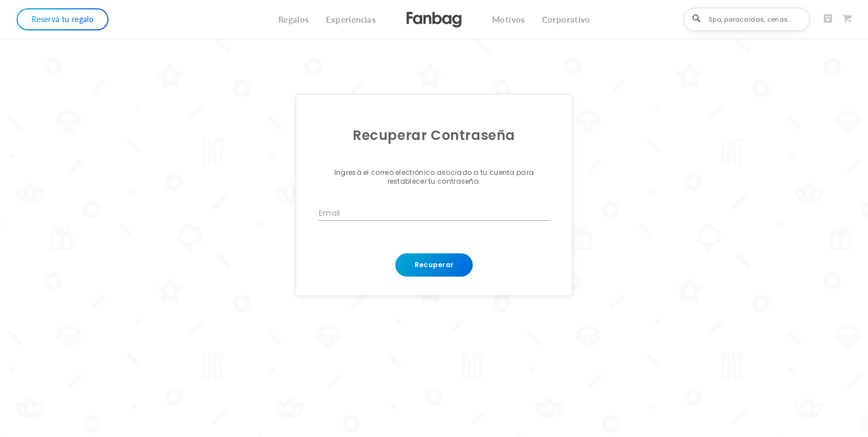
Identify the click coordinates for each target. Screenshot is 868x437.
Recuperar (434, 265)
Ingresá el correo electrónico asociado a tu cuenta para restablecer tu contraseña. (434, 177)
